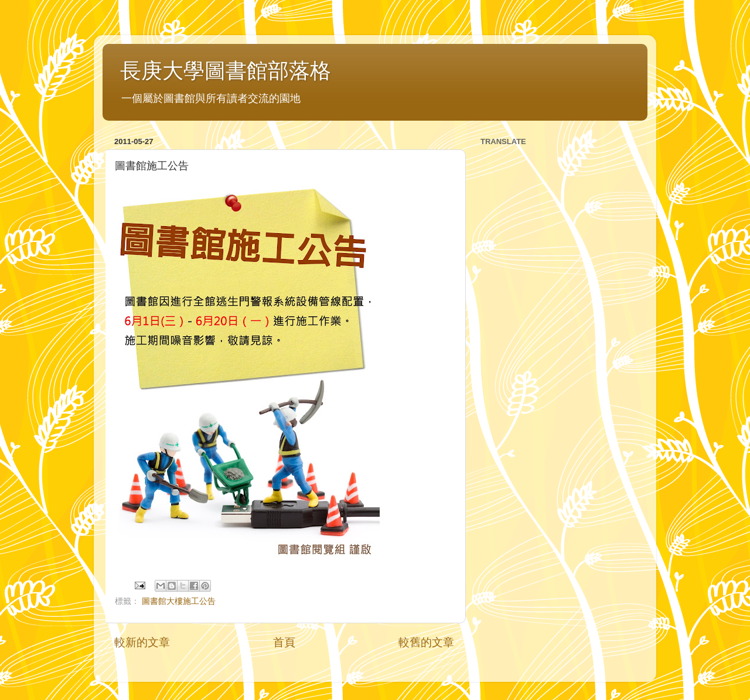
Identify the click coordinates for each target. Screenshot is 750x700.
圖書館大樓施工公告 (179, 601)
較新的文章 (142, 642)
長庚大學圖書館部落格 (226, 71)
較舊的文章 (426, 642)
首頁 (284, 642)
